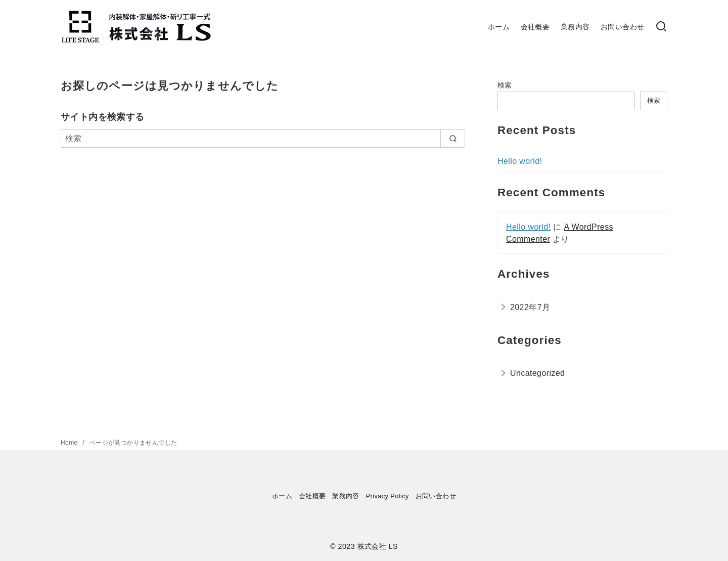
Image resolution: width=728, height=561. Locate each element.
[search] (453, 139)
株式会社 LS (378, 546)
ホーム (499, 27)
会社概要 (535, 27)
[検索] (263, 139)
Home (70, 443)
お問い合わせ (622, 27)
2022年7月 (530, 307)
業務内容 (575, 27)
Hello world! (520, 161)
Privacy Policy (388, 496)
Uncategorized (537, 373)
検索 (505, 85)
